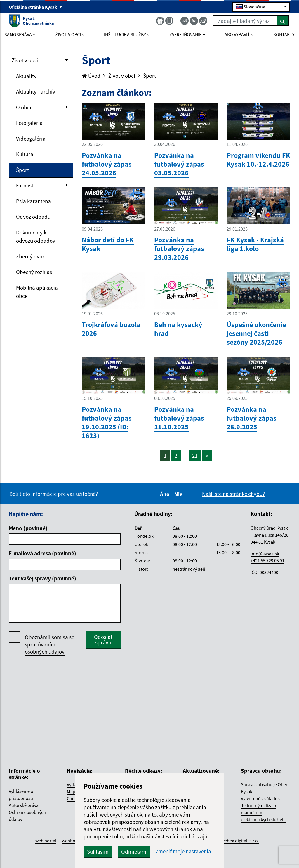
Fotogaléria (29, 123)
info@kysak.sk (265, 554)
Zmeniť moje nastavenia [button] (183, 851)
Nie (179, 494)
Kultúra (25, 154)
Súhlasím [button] (98, 852)
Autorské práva (24, 805)
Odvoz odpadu (33, 217)
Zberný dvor (30, 256)
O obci (24, 107)
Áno (166, 494)
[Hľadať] (283, 21)
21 (195, 456)
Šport (22, 170)
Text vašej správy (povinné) (42, 578)
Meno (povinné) (28, 528)
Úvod (91, 76)
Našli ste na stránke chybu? (233, 494)
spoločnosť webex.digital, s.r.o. (229, 841)
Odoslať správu (103, 640)
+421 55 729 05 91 (267, 561)
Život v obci (25, 60)
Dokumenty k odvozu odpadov (36, 237)
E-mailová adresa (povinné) (42, 553)
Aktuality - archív (36, 91)
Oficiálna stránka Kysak (35, 7)
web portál (46, 841)
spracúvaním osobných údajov (45, 648)
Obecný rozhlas (34, 272)
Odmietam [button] (134, 852)
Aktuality (26, 76)
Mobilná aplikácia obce (37, 292)
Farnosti (25, 185)
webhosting (73, 841)
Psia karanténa (33, 201)
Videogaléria (31, 139)
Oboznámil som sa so (50, 645)
